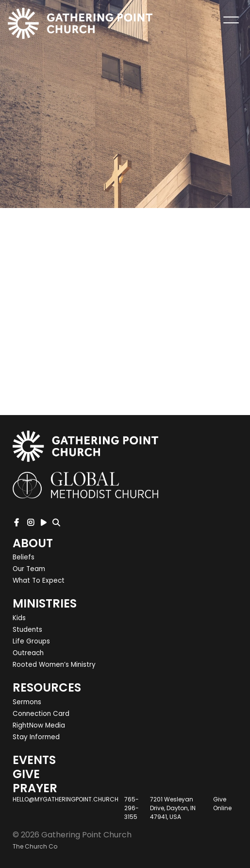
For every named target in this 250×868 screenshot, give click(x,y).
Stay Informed (36, 737)
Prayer (35, 788)
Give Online (222, 804)
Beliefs (24, 557)
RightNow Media (39, 725)
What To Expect (39, 581)
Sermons (27, 702)
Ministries (45, 603)
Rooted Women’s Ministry (54, 665)
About (33, 543)
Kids (19, 618)
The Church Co (35, 846)
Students (27, 630)
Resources (47, 687)
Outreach (28, 653)
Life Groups (31, 641)
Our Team (29, 569)
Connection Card (41, 714)
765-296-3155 (132, 808)
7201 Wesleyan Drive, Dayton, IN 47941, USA (173, 808)
